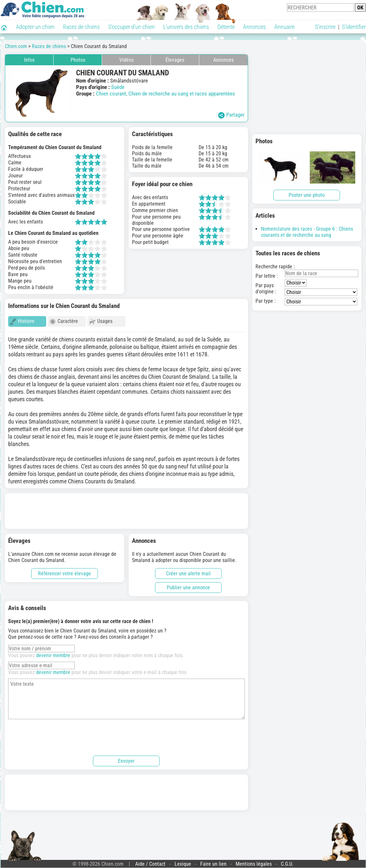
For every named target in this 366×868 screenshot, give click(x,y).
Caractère (64, 321)
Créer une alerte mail (188, 571)
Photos (78, 60)
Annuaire (284, 27)
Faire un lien (213, 861)
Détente (226, 27)
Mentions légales (254, 861)
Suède (118, 87)
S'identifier (354, 27)
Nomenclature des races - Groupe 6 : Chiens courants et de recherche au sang (307, 232)
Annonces (255, 27)
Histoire (22, 321)
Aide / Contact (150, 861)
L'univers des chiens (186, 27)
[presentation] (58, 734)
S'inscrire (325, 27)
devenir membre (53, 652)
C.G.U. (287, 861)
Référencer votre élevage (65, 571)
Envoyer (126, 758)
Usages (101, 321)
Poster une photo (307, 195)
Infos (29, 60)
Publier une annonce (188, 585)
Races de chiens (81, 27)
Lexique (183, 861)
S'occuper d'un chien (131, 27)
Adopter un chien (35, 27)
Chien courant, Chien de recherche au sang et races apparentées (165, 94)
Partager (231, 115)
